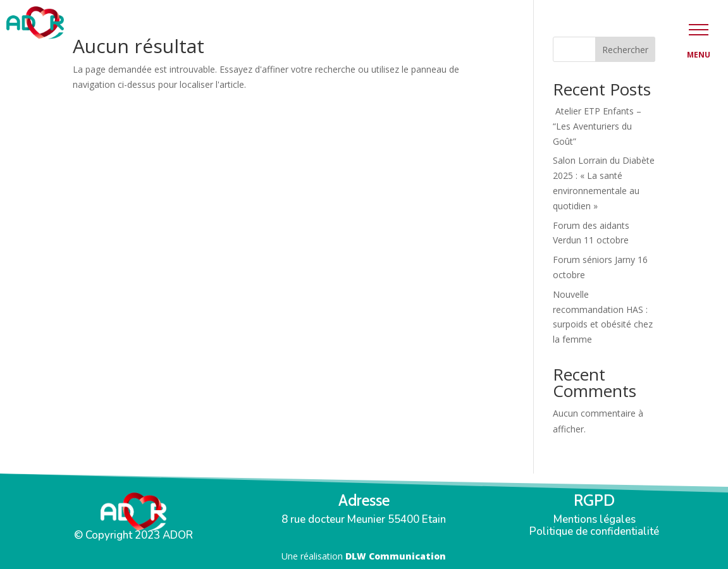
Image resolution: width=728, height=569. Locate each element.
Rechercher (625, 50)
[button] (699, 29)
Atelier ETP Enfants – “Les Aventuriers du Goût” (597, 126)
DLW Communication (396, 556)
